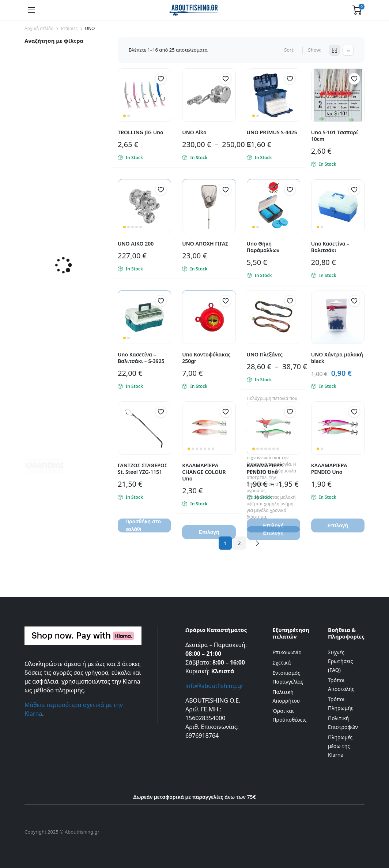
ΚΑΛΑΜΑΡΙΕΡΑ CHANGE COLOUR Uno (204, 472)
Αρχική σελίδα (39, 28)
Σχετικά (282, 663)
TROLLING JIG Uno (141, 132)
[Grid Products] (335, 50)
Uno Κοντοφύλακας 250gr (206, 358)
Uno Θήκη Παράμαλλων (263, 247)
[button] (161, 79)
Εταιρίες (69, 28)
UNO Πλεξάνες (265, 354)
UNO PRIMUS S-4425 (272, 132)
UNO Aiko (194, 132)
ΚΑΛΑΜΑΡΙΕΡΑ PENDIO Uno (265, 469)
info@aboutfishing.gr (214, 686)
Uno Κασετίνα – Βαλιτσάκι (330, 247)
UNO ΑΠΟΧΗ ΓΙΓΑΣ (205, 244)
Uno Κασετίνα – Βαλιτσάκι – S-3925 (141, 358)
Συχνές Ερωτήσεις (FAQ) (340, 661)
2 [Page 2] (239, 543)
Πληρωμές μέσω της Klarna (340, 746)
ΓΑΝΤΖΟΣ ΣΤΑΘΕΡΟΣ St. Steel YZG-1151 (143, 469)
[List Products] (348, 50)
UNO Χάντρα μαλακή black (337, 358)
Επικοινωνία (287, 652)
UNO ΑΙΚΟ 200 (136, 244)
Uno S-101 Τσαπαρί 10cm (335, 136)
